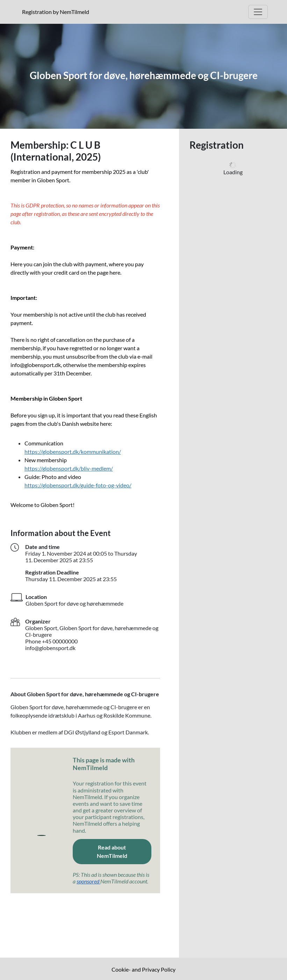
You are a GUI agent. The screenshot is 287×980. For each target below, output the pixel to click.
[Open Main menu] (258, 12)
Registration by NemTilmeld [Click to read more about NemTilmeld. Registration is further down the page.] (57, 12)
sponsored (88, 881)
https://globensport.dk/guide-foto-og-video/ (78, 485)
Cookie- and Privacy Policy (143, 969)
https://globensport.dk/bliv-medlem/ (69, 468)
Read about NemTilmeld (124, 851)
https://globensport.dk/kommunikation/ (73, 452)
